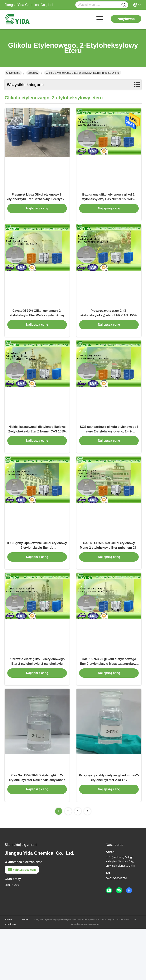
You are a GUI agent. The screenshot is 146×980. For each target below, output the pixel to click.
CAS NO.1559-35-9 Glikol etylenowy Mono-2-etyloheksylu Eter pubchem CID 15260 (109, 582)
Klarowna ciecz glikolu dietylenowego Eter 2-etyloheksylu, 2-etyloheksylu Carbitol (37, 707)
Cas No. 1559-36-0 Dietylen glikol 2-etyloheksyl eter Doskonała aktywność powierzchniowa (37, 831)
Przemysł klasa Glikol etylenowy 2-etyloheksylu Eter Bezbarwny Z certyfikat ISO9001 (37, 208)
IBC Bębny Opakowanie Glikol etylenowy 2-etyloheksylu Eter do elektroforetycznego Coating (37, 582)
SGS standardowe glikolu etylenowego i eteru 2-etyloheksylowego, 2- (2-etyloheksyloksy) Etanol (109, 457)
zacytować (126, 19)
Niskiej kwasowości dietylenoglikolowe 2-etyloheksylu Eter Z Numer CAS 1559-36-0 (37, 457)
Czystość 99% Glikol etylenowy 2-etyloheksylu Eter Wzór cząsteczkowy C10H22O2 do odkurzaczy (37, 332)
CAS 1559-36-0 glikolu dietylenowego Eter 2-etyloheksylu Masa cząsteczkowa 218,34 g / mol (109, 707)
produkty (33, 73)
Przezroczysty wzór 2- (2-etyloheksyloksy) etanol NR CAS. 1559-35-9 (109, 332)
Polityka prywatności (10, 973)
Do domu (13, 73)
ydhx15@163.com (22, 921)
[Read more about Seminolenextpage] (78, 863)
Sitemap (25, 971)
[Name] (124, 5)
